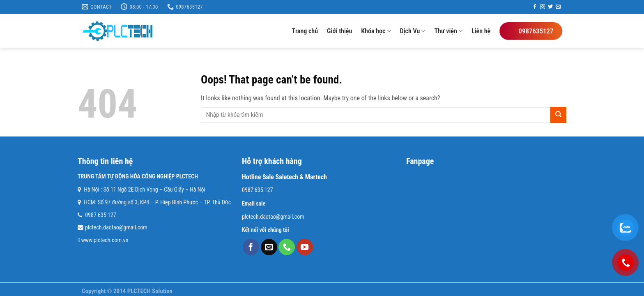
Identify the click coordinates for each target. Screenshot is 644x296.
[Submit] (558, 115)
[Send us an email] (558, 7)
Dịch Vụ (413, 31)
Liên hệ (481, 31)
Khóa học (376, 31)
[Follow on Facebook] (535, 7)
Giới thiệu (339, 31)
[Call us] (287, 247)
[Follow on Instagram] (543, 7)
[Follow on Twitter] (550, 7)
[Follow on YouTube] (305, 247)
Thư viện (448, 31)
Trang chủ (305, 31)
